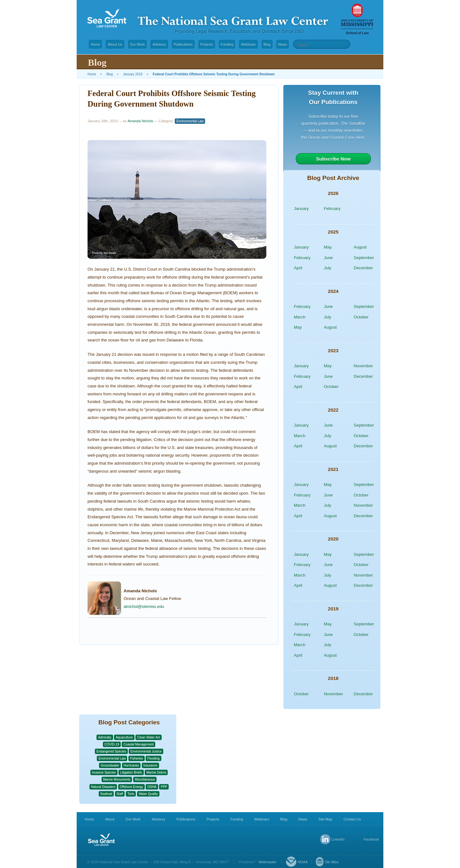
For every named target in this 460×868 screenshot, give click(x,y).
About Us (115, 44)
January (301, 209)
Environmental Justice (146, 751)
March (300, 317)
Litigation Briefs (131, 772)
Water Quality (148, 794)
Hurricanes (131, 765)
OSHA (152, 787)
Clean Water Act (149, 737)
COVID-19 (112, 744)
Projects (207, 44)
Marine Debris (156, 772)
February (332, 209)
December (363, 268)
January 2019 (133, 74)
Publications (183, 44)
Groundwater (110, 765)
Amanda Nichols (140, 121)
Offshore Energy (131, 787)
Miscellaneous (145, 779)
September (364, 258)
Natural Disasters (103, 787)
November (363, 366)
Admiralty (105, 737)
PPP (164, 787)
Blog (267, 44)
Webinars (248, 44)
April (298, 268)
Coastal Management (138, 744)
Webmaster (267, 862)
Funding (227, 44)
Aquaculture (124, 737)
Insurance (150, 765)
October (361, 317)
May (328, 247)
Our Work (138, 44)
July (328, 268)
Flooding (153, 758)
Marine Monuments (117, 779)
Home (95, 44)
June (328, 258)
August (360, 247)
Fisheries (137, 758)
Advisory (159, 44)
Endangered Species (111, 751)
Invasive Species (104, 772)
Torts (131, 794)
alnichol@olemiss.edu (144, 606)
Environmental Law (190, 121)
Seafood (106, 794)
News (283, 44)
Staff (120, 794)
